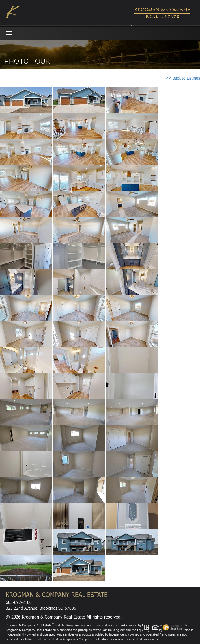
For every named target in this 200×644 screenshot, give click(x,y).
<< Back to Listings (183, 78)
